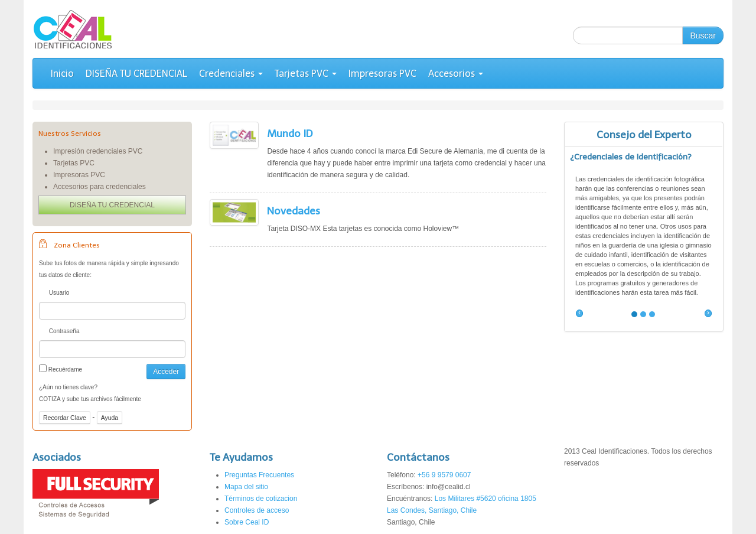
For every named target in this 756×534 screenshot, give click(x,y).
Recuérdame (61, 369)
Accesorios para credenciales (100, 187)
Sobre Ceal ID (247, 522)
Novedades (294, 211)
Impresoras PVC (382, 74)
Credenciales (231, 74)
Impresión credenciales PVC (98, 151)
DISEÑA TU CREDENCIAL (136, 74)
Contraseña (59, 332)
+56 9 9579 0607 (444, 475)
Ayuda (110, 418)
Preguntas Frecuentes (259, 475)
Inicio (62, 74)
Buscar (703, 35)
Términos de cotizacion (261, 499)
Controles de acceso (257, 510)
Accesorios (456, 74)
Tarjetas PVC (306, 74)
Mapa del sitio (246, 487)
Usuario (54, 294)
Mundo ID (290, 133)
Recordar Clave (65, 418)
